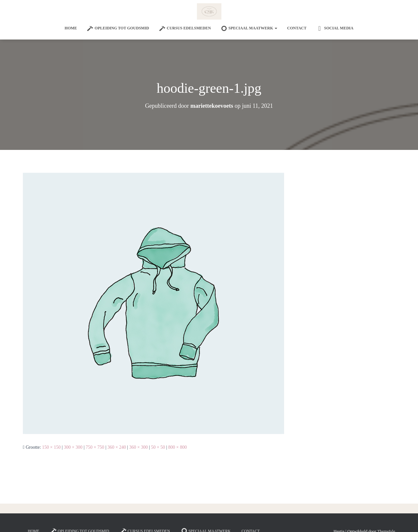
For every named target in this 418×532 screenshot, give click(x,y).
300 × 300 (73, 447)
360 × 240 (117, 447)
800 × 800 (177, 447)
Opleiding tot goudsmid (118, 28)
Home (71, 28)
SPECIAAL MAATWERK (249, 28)
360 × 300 (139, 447)
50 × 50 (158, 447)
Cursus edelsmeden (185, 28)
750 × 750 (95, 447)
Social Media (335, 28)
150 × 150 (51, 447)
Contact (297, 28)
